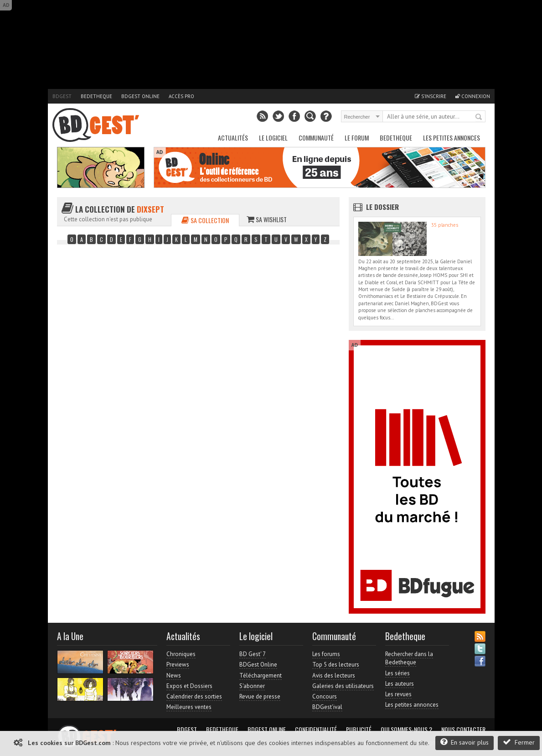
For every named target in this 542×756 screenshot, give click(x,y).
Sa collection (205, 220)
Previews (178, 665)
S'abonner (252, 686)
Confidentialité (316, 730)
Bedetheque (96, 96)
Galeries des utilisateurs (343, 686)
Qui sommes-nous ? (406, 730)
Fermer (519, 742)
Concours (325, 696)
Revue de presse (260, 696)
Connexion (473, 96)
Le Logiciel (273, 138)
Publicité (359, 730)
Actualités (233, 138)
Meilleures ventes (189, 707)
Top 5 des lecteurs (336, 665)
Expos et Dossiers (189, 686)
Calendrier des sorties (194, 696)
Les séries (397, 673)
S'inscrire (431, 96)
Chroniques (181, 654)
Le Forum (357, 138)
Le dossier (382, 207)
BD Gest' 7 (253, 654)
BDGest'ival (327, 707)
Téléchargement (261, 675)
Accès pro (181, 96)
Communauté (316, 138)
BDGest (62, 96)
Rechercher (479, 117)
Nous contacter (463, 730)
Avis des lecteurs (334, 675)
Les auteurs (400, 684)
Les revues (398, 694)
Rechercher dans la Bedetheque (409, 658)
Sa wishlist (267, 219)
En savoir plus (465, 742)
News (174, 675)
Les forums (326, 654)
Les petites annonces (452, 138)
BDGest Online (140, 96)
